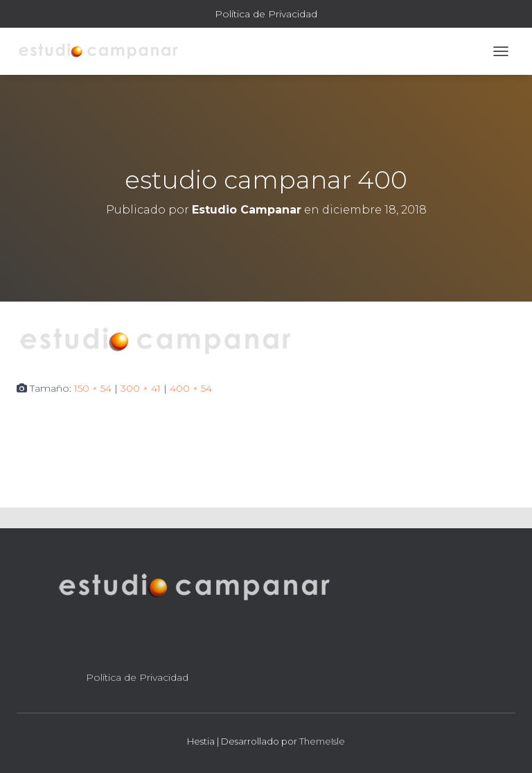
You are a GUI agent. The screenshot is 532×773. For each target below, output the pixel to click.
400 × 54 (191, 388)
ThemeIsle (322, 741)
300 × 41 (141, 388)
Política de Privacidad (266, 14)
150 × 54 (93, 388)
